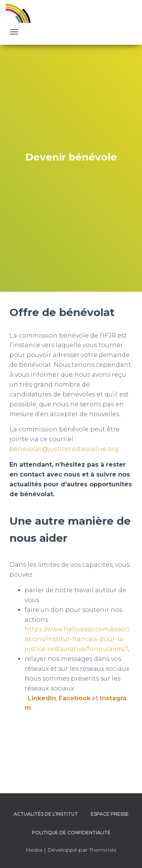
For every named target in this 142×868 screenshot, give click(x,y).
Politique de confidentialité (71, 833)
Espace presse (110, 814)
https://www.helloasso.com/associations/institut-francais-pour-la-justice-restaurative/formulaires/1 (77, 639)
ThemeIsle (103, 850)
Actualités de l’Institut (46, 814)
